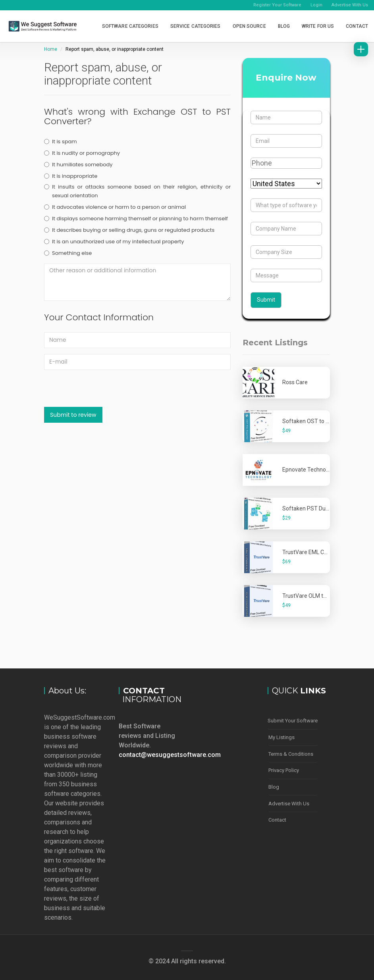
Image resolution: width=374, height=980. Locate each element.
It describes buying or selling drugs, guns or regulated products (129, 230)
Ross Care (295, 382)
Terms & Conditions (291, 753)
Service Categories (196, 26)
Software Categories (130, 26)
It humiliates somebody (78, 165)
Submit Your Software (293, 721)
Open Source (249, 26)
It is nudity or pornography (82, 153)
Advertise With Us (350, 5)
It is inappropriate (71, 176)
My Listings (281, 737)
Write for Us (318, 26)
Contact (357, 26)
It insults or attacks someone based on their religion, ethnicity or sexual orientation (137, 191)
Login (316, 5)
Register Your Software (277, 5)
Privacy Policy (284, 769)
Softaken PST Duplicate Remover (324, 508)
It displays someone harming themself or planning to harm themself (136, 219)
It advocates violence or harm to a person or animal (115, 207)
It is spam (61, 142)
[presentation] (104, 391)
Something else (68, 253)
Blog (284, 26)
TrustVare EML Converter (314, 552)
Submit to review (73, 415)
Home (51, 49)
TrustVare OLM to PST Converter (323, 596)
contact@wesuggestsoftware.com (170, 755)
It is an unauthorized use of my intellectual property (114, 242)
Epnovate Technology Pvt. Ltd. (320, 470)
